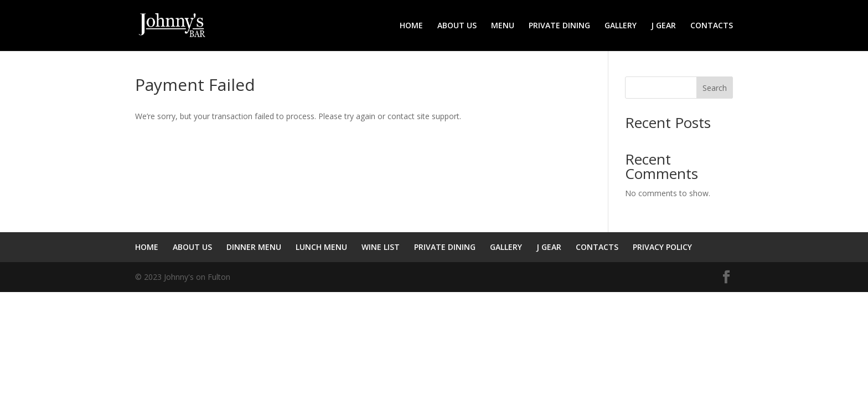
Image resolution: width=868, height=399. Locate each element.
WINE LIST (381, 247)
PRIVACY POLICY (662, 247)
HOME (411, 26)
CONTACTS (712, 26)
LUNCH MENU (321, 247)
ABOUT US (457, 26)
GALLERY (621, 26)
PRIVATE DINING (559, 26)
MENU (503, 26)
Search (715, 88)
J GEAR (663, 26)
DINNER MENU (254, 247)
